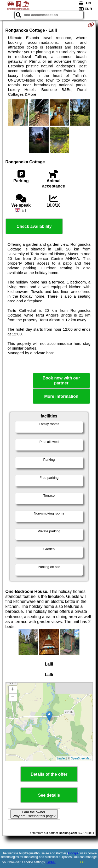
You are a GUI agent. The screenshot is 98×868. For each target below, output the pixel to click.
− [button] (13, 698)
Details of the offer (49, 774)
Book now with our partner (61, 381)
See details (49, 795)
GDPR (51, 862)
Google (73, 853)
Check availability (34, 226)
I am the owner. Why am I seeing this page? (34, 814)
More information (61, 396)
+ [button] (13, 690)
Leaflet (61, 758)
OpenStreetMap (81, 758)
